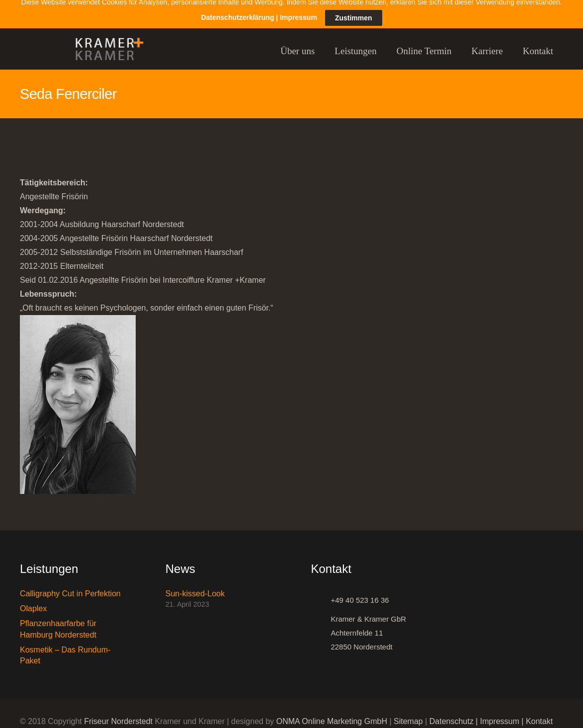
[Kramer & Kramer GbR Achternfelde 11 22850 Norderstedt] (321, 626)
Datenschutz (452, 714)
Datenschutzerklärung (237, 5)
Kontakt (539, 714)
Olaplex (33, 602)
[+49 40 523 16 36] (321, 593)
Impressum (500, 714)
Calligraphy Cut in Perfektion (70, 587)
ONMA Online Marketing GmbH (332, 714)
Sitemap (408, 714)
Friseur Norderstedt (118, 714)
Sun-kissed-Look (195, 587)
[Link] (105, 44)
